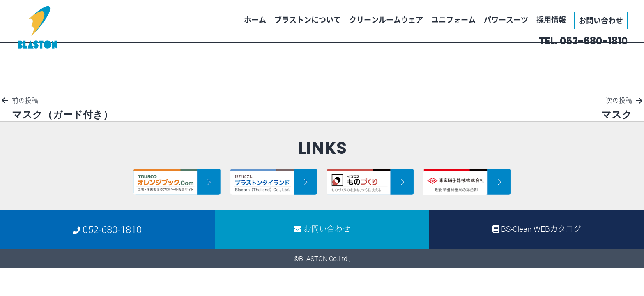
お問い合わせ (601, 20)
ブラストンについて (308, 20)
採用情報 (551, 20)
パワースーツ (506, 20)
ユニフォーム (453, 20)
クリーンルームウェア (386, 20)
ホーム (255, 20)
